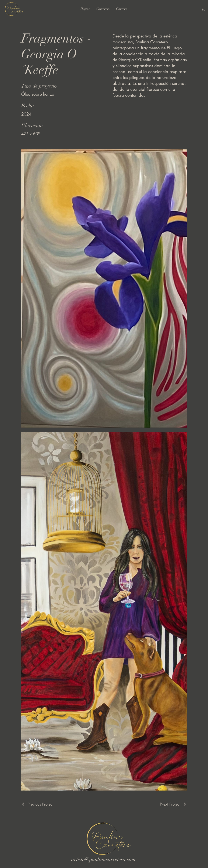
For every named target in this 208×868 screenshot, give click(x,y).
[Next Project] (174, 804)
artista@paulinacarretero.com (103, 859)
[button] (204, 9)
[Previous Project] (37, 804)
